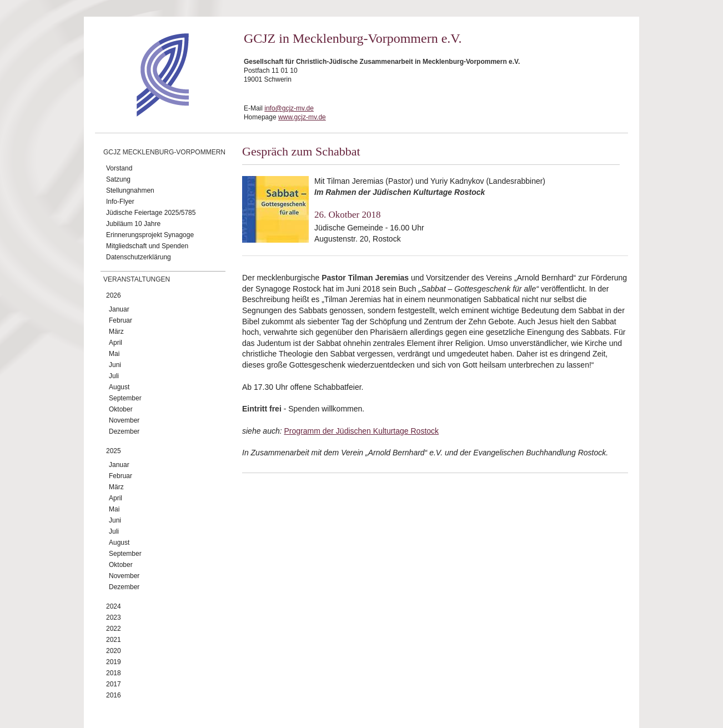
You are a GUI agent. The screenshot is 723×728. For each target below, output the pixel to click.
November (124, 420)
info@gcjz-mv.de (289, 108)
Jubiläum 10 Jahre (133, 224)
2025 (114, 451)
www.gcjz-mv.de (302, 117)
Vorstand (119, 168)
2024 (114, 606)
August (119, 387)
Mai (114, 354)
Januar (119, 309)
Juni (115, 365)
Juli (114, 376)
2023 (114, 617)
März (116, 332)
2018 (114, 673)
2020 (114, 651)
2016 (114, 695)
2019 (114, 662)
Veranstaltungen (137, 279)
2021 (114, 640)
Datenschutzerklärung (139, 257)
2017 (114, 684)
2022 (114, 629)
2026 (114, 295)
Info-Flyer (120, 202)
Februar (120, 320)
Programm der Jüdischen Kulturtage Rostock (362, 431)
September (125, 398)
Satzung (118, 179)
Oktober (121, 409)
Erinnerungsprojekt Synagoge (150, 235)
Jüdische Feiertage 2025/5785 (151, 213)
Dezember (124, 431)
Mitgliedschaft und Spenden (147, 246)
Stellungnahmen (130, 190)
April (116, 343)
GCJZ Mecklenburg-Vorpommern (164, 152)
